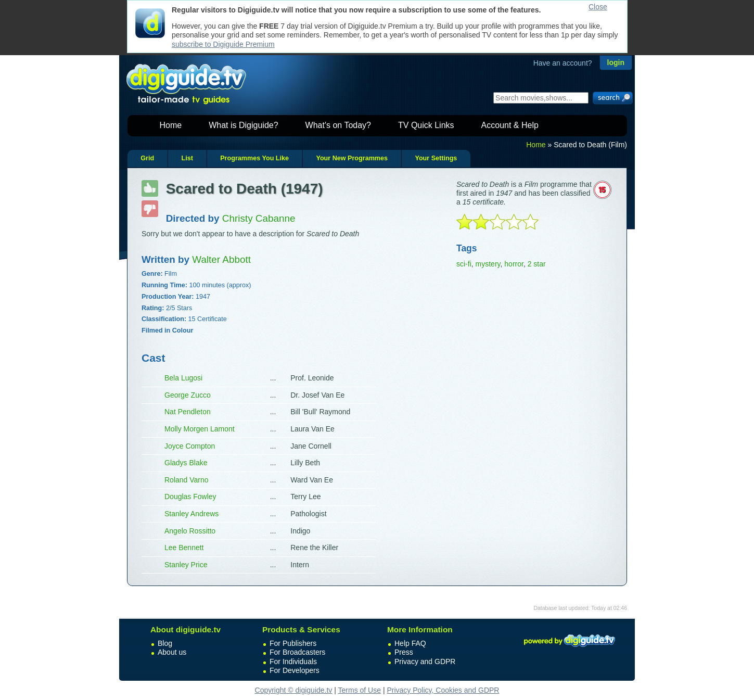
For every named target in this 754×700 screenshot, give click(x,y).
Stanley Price (186, 565)
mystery (488, 264)
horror (514, 264)
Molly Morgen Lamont (200, 429)
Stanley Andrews (191, 514)
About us (172, 652)
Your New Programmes (352, 158)
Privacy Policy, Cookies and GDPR (443, 690)
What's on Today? (338, 125)
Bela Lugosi (183, 378)
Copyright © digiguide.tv (294, 690)
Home (171, 125)
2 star (537, 264)
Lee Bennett (184, 548)
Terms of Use (360, 690)
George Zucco (188, 395)
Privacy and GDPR (425, 661)
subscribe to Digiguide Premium (223, 44)
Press (404, 652)
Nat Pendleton (188, 412)
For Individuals (293, 661)
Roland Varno (187, 480)
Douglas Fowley (190, 497)
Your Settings (436, 158)
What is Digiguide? (243, 125)
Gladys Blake (186, 463)
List (187, 158)
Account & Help (510, 125)
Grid (147, 158)
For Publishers (293, 643)
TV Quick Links (426, 125)
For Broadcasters (297, 652)
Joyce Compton (190, 446)
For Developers (295, 670)
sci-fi (464, 264)
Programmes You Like (254, 158)
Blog (165, 643)
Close (598, 7)
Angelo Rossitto (190, 531)
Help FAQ (410, 643)
